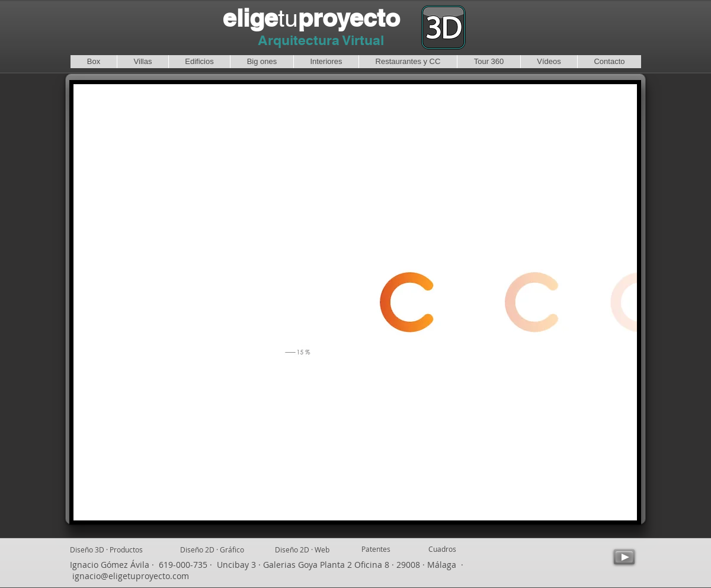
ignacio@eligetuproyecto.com (131, 576)
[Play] (624, 557)
